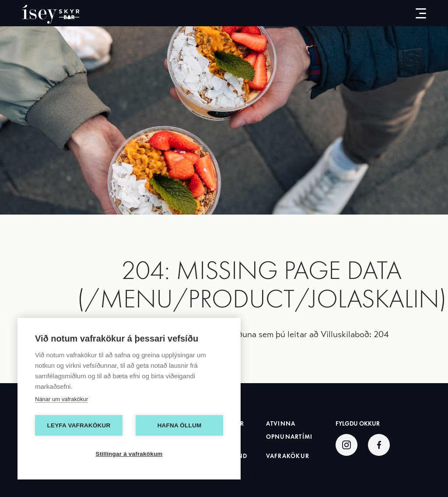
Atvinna (281, 424)
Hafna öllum (180, 425)
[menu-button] (414, 13)
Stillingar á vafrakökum (129, 454)
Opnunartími (289, 437)
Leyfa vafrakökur (79, 425)
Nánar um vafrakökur (61, 399)
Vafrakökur (288, 456)
